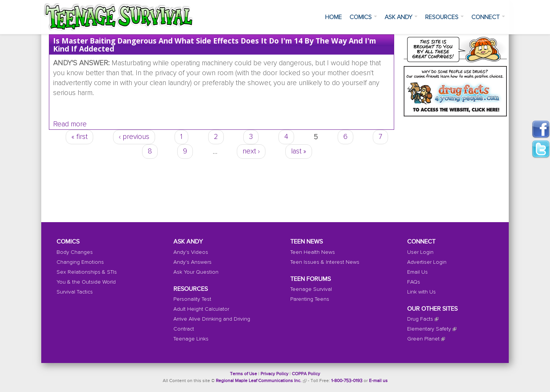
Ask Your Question (196, 272)
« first (79, 137)
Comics (363, 17)
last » (299, 151)
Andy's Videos (191, 252)
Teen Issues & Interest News (325, 262)
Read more (70, 124)
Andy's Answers (192, 262)
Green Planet (423, 339)
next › (251, 151)
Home (333, 17)
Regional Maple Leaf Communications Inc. (259, 381)
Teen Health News (313, 252)
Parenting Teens (310, 299)
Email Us (417, 272)
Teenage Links (191, 339)
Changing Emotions (80, 262)
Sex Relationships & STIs (87, 272)
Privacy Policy (274, 374)
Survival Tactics (75, 292)
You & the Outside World (86, 282)
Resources (444, 17)
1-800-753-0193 (347, 381)
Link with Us (421, 292)
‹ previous (134, 137)
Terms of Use (243, 374)
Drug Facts (420, 319)
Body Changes (75, 252)
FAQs (414, 282)
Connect (488, 17)
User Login (420, 252)
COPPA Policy (306, 374)
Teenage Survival (311, 289)
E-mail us (378, 381)
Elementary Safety (429, 329)
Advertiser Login (427, 262)
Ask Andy (401, 17)
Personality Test (192, 299)
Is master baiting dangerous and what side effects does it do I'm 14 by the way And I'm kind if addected (215, 45)
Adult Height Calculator (201, 309)
